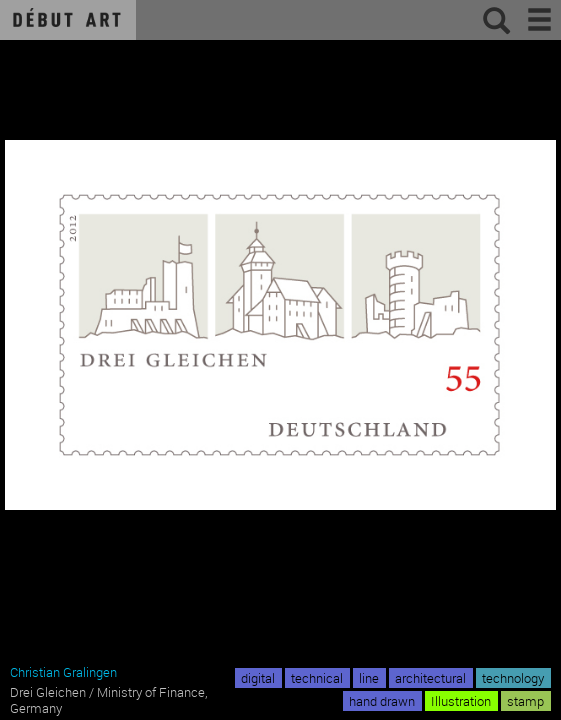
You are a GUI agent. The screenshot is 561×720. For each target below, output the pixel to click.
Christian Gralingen (63, 672)
